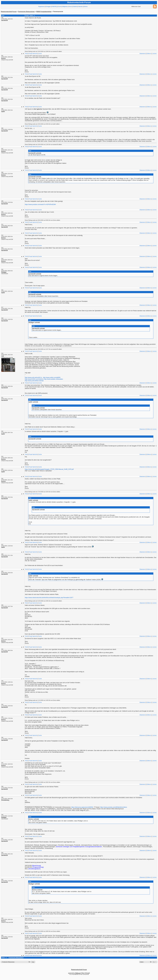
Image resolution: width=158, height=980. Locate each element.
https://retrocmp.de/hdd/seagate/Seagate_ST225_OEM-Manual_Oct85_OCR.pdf (49, 469)
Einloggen (48, 7)
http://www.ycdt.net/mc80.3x (33, 378)
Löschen (154, 54)
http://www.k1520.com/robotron (34, 379)
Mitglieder (65, 7)
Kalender (80, 7)
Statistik (75, 7)
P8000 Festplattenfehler (44, 12)
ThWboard (78, 973)
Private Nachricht (33, 54)
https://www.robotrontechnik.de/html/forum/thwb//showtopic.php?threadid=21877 (49, 598)
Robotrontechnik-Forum (9, 12)
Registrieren (41, 7)
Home (70, 7)
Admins (86, 7)
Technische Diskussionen (26, 12)
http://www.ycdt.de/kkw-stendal (34, 381)
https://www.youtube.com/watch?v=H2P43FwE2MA (40, 204)
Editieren (149, 54)
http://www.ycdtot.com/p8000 (52, 378)
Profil (26, 54)
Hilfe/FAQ (54, 7)
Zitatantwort (142, 54)
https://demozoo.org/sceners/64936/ (82, 807)
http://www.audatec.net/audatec (54, 379)
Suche (60, 7)
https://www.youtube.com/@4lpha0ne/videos (113, 807)
